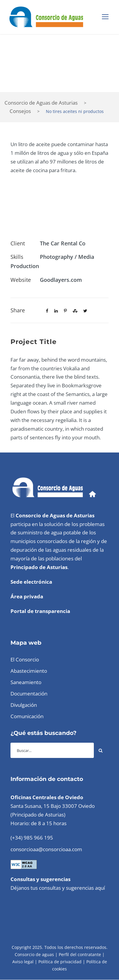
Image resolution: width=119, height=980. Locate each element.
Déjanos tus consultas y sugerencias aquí (58, 888)
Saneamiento (26, 682)
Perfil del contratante (80, 954)
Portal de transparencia (40, 611)
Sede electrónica (31, 582)
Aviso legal (23, 962)
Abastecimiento (29, 671)
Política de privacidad (60, 962)
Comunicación (27, 716)
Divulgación (24, 705)
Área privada (27, 596)
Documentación (29, 694)
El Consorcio (25, 659)
